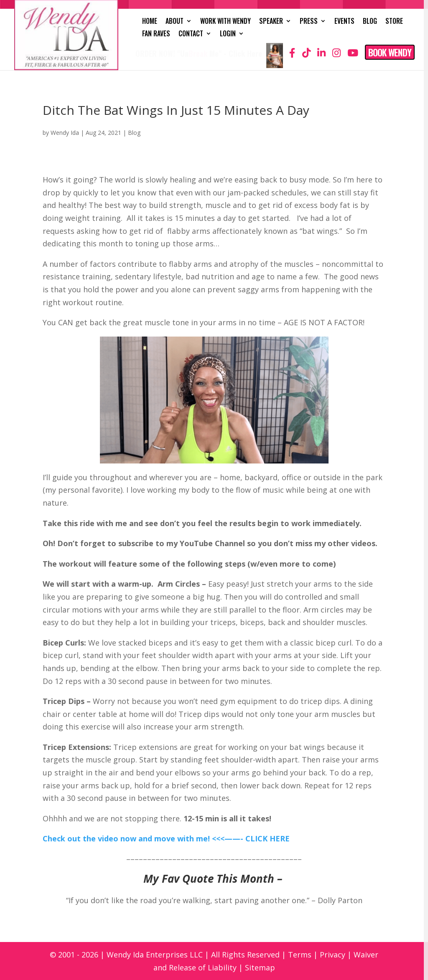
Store (394, 22)
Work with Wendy (225, 22)
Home (150, 22)
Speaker (271, 22)
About (175, 22)
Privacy (332, 955)
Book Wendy (390, 52)
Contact (191, 34)
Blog (370, 22)
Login (228, 34)
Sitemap (260, 967)
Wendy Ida (65, 133)
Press (309, 22)
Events (344, 22)
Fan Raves (156, 34)
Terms (300, 955)
